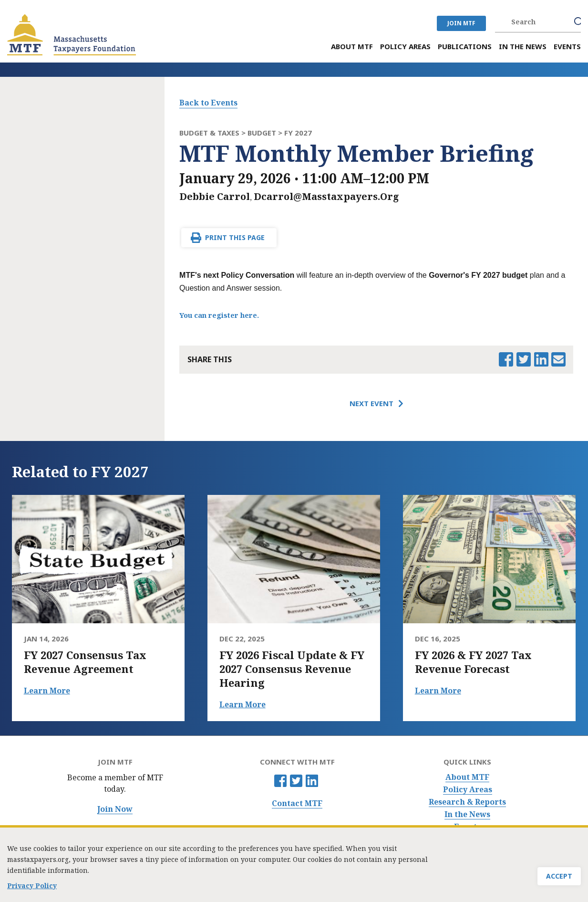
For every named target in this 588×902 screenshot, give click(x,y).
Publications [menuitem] (465, 47)
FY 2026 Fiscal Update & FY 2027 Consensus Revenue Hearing (292, 669)
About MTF (467, 777)
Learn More (47, 691)
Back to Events (208, 103)
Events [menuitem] (567, 47)
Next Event (371, 403)
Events (467, 827)
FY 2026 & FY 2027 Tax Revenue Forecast (473, 662)
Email (558, 359)
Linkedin (312, 781)
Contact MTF (297, 803)
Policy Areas (468, 790)
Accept (559, 880)
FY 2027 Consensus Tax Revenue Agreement (85, 662)
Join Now (115, 809)
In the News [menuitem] (523, 47)
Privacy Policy (32, 890)
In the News (467, 814)
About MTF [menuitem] (352, 47)
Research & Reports (467, 802)
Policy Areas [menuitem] (405, 47)
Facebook (280, 781)
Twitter (296, 781)
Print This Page (235, 237)
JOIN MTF (461, 23)
